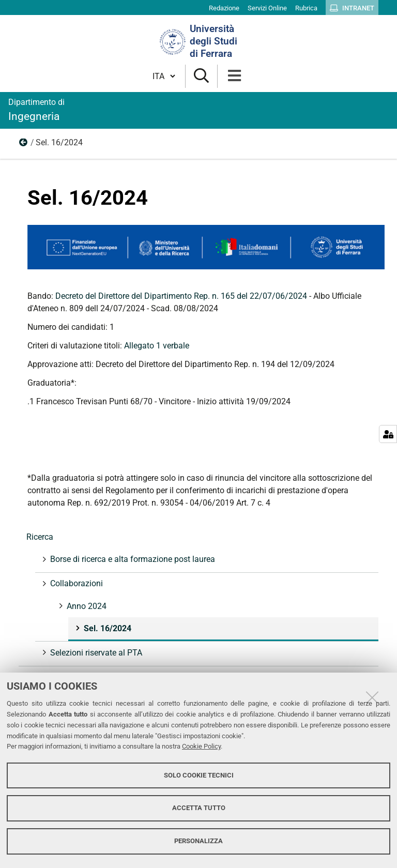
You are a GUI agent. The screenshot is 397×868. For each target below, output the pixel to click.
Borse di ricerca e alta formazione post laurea (132, 559)
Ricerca (40, 537)
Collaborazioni (75, 583)
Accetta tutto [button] (199, 808)
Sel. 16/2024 (106, 628)
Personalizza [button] (198, 841)
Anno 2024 (24, 145)
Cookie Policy (201, 746)
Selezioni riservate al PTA (95, 653)
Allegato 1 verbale (157, 346)
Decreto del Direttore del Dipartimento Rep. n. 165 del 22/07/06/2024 (181, 296)
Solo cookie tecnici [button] (199, 775)
